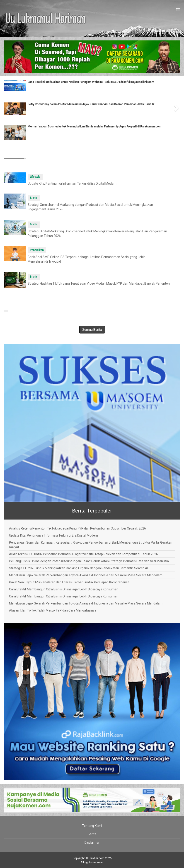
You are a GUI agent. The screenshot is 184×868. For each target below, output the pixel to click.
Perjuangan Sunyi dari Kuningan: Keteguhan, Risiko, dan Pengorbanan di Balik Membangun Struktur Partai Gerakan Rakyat (91, 545)
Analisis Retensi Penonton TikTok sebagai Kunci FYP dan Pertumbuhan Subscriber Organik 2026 (77, 528)
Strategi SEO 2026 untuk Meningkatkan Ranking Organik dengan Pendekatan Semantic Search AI (79, 568)
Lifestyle (35, 177)
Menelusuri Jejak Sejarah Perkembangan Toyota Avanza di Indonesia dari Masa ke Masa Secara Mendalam (86, 575)
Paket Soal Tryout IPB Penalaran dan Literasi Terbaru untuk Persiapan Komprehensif (69, 582)
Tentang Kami (92, 826)
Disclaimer (92, 843)
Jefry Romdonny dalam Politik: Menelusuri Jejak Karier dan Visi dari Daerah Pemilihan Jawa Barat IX (91, 104)
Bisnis (34, 198)
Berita (92, 834)
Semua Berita (92, 330)
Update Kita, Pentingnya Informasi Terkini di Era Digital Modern (72, 184)
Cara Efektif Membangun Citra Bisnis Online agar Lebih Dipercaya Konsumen (64, 589)
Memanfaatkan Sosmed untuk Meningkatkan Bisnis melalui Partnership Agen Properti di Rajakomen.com (94, 126)
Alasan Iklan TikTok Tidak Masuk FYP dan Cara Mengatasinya (53, 610)
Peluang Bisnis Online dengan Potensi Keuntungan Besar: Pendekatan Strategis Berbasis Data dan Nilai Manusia (89, 561)
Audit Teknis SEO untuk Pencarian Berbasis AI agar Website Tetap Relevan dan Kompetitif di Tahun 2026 (84, 554)
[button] (8, 107)
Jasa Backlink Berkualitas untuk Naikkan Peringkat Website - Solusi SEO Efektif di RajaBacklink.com (91, 82)
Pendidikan (37, 250)
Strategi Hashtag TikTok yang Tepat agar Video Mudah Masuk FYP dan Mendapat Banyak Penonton (99, 284)
